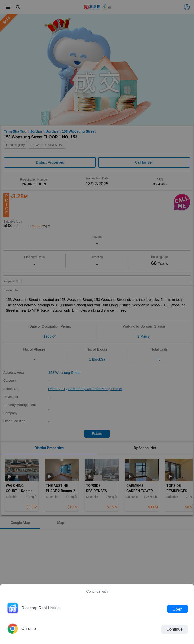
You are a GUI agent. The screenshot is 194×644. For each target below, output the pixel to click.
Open (178, 609)
